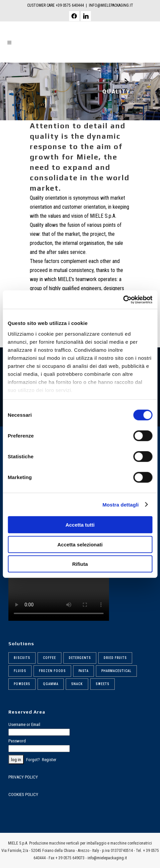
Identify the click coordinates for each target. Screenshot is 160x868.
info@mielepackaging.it (107, 858)
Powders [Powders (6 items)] (22, 684)
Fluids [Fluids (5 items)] (20, 671)
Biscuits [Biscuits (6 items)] (22, 658)
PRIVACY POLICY (23, 777)
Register (49, 760)
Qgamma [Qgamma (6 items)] (51, 684)
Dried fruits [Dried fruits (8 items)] (115, 658)
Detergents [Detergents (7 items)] (80, 658)
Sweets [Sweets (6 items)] (102, 684)
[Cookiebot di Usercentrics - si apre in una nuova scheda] (123, 299)
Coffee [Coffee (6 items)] (49, 658)
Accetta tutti (80, 525)
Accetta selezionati (80, 544)
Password (17, 741)
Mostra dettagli (120, 504)
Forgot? (33, 760)
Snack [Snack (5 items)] (77, 684)
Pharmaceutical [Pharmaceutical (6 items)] (116, 671)
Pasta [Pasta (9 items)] (84, 671)
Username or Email (24, 724)
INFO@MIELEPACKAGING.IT (111, 5)
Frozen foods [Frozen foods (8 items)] (52, 671)
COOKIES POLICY (23, 794)
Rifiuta (80, 564)
